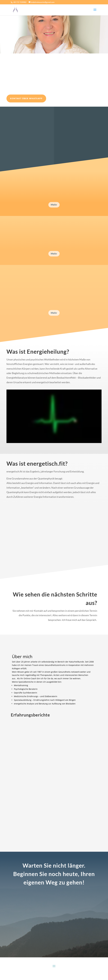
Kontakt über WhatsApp (26, 98)
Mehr (54, 205)
